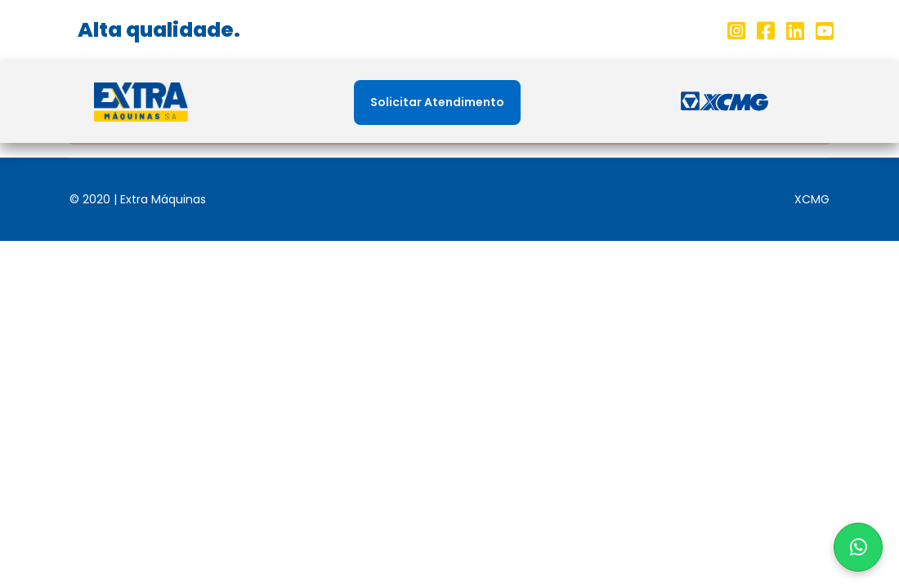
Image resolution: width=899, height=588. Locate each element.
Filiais (417, 102)
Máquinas (501, 102)
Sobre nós (341, 102)
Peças (586, 102)
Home (264, 102)
